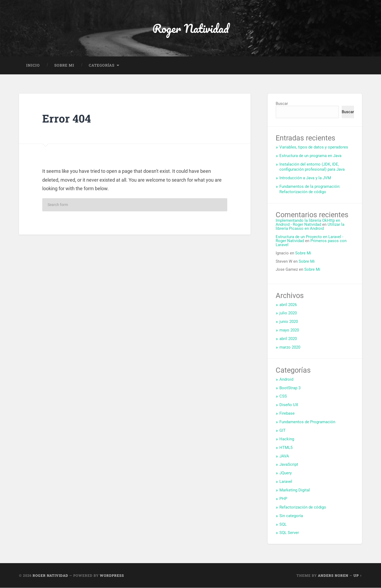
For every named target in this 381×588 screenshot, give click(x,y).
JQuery (286, 473)
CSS (283, 396)
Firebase (287, 414)
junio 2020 (289, 322)
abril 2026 (288, 305)
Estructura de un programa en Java (310, 156)
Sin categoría (291, 516)
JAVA (284, 456)
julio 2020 (288, 313)
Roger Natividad (190, 28)
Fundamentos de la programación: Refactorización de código (310, 189)
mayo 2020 (289, 330)
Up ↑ (358, 575)
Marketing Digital (295, 490)
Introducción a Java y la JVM (305, 178)
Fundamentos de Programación (307, 422)
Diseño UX (289, 405)
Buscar (282, 104)
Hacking (287, 439)
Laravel (286, 482)
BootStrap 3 (290, 388)
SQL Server (289, 533)
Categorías (102, 65)
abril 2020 (288, 339)
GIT (282, 430)
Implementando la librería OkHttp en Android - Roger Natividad (308, 222)
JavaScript (289, 465)
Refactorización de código (303, 507)
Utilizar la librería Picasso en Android (310, 227)
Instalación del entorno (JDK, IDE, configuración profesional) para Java (312, 167)
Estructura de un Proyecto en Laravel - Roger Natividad (309, 239)
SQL (283, 524)
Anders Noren (333, 575)
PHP (283, 499)
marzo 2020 (290, 348)
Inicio (33, 65)
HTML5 (286, 448)
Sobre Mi (64, 65)
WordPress (112, 575)
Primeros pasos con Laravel (311, 243)
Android (286, 379)
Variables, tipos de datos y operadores (314, 147)
